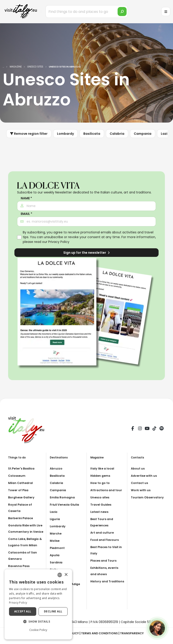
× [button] (66, 575)
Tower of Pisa (19, 490)
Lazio (54, 512)
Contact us (140, 483)
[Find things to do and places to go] (87, 12)
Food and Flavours (106, 546)
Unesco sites (101, 504)
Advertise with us (145, 476)
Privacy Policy (59, 242)
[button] (38, 622)
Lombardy (65, 134)
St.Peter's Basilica (23, 468)
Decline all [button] (53, 611)
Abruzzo (57, 468)
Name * (26, 198)
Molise (55, 541)
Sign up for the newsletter (86, 253)
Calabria (117, 134)
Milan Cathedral (22, 483)
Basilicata (92, 134)
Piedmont (58, 548)
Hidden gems (101, 476)
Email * (26, 214)
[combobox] (60, 575)
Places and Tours (105, 567)
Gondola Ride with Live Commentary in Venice (24, 532)
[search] (122, 12)
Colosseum (17, 476)
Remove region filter (29, 134)
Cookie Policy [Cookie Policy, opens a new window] (38, 630)
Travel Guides (102, 511)
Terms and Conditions (100, 633)
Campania (143, 134)
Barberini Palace (22, 518)
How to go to (101, 483)
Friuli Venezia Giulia (66, 505)
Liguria (55, 519)
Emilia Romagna (63, 497)
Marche (56, 533)
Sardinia (57, 562)
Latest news (100, 518)
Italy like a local (103, 468)
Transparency (135, 633)
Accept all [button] (23, 611)
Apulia (55, 555)
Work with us (141, 490)
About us (138, 468)
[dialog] (38, 604)
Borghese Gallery (22, 497)
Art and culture (103, 539)
